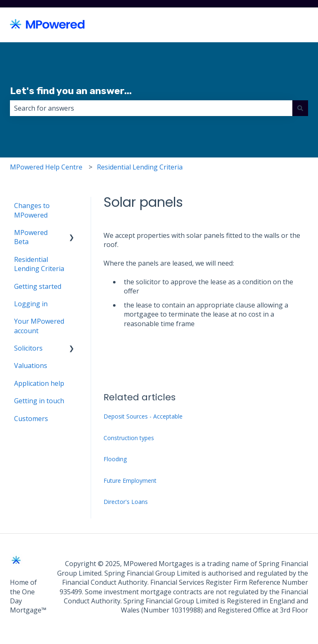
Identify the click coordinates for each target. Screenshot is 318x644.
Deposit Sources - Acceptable (143, 416)
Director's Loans (126, 502)
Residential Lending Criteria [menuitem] (39, 264)
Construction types (129, 438)
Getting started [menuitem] (38, 286)
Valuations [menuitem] (31, 366)
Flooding (115, 459)
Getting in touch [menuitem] (39, 401)
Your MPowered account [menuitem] (39, 326)
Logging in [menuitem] (31, 304)
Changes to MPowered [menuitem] (32, 210)
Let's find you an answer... (71, 91)
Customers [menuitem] (31, 419)
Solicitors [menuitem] (28, 348)
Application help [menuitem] (39, 383)
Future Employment (130, 481)
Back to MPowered (271, 25)
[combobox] (151, 108)
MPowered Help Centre (46, 167)
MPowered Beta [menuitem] (31, 237)
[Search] (300, 108)
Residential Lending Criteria (140, 167)
